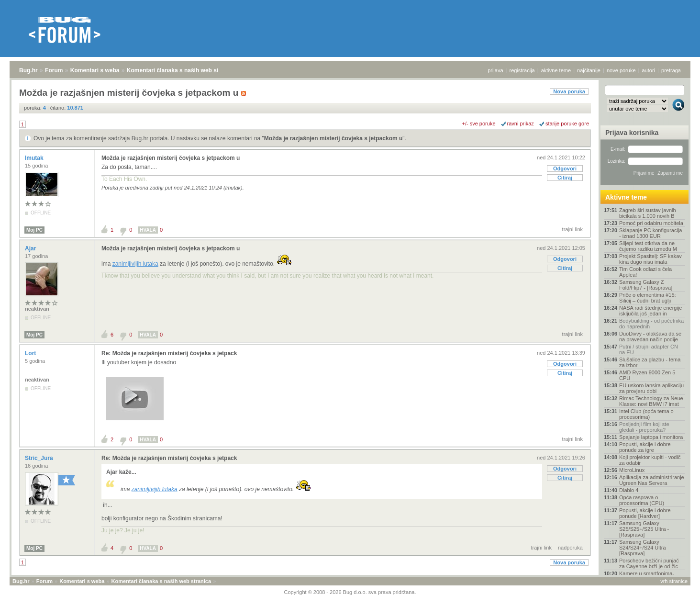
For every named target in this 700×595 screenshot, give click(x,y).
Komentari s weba (95, 70)
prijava (495, 70)
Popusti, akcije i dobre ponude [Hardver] (645, 513)
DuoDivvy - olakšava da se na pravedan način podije (650, 337)
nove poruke (621, 70)
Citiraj (565, 178)
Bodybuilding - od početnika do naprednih (651, 324)
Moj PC (34, 230)
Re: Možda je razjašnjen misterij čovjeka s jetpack (169, 353)
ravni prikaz (521, 123)
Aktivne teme (626, 197)
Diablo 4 (629, 490)
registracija (522, 70)
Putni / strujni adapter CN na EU (649, 349)
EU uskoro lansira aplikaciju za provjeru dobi (651, 388)
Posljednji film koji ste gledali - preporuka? (644, 427)
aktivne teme (556, 70)
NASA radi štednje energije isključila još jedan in (650, 311)
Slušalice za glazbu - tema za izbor (650, 362)
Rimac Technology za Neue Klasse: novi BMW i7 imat (651, 401)
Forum (54, 70)
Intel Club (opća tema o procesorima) (646, 414)
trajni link (572, 229)
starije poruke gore (567, 123)
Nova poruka (569, 91)
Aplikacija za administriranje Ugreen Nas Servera (652, 480)
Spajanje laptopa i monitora (651, 437)
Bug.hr (28, 70)
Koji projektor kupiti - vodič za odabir (650, 460)
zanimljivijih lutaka (135, 264)
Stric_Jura (40, 458)
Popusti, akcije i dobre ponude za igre (645, 447)
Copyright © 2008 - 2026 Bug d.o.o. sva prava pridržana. (350, 592)
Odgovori (565, 168)
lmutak (35, 158)
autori (649, 70)
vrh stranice (674, 581)
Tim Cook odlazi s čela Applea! (645, 272)
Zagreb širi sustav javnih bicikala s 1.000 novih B (648, 213)
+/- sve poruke (479, 123)
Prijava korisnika (632, 133)
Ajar (31, 248)
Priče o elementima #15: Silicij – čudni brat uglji (648, 298)
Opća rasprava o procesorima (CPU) (642, 500)
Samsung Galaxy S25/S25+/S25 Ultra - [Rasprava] (644, 529)
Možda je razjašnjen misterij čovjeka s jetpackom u (333, 138)
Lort (31, 353)
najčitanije (589, 70)
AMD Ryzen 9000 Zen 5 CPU (647, 375)
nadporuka (570, 548)
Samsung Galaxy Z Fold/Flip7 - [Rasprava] (646, 285)
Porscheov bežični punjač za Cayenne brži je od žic (649, 563)
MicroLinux (632, 470)
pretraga (671, 70)
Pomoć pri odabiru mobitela (651, 223)
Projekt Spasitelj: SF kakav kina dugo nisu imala (650, 259)
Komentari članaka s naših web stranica (181, 70)
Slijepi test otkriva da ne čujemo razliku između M (648, 246)
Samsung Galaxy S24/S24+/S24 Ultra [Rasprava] (643, 548)
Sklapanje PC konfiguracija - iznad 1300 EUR (650, 233)
